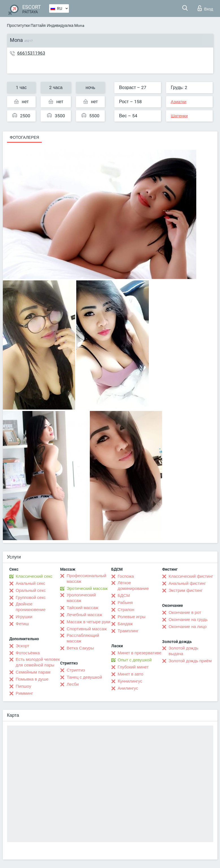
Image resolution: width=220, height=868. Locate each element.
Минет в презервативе (140, 653)
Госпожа (126, 576)
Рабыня (125, 603)
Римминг (24, 693)
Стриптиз (76, 670)
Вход (205, 8)
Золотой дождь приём (190, 661)
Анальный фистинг (187, 583)
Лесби (73, 684)
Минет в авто (131, 674)
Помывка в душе (32, 679)
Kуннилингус (130, 681)
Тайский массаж (82, 608)
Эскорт (23, 646)
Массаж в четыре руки (89, 622)
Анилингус (128, 688)
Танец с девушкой (84, 677)
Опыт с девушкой (135, 660)
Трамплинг (128, 631)
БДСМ (124, 596)
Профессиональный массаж (87, 579)
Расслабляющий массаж (83, 638)
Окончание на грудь (188, 620)
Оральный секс (31, 590)
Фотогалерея (25, 137)
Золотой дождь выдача (183, 651)
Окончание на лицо (188, 627)
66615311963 (31, 53)
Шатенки (179, 116)
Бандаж (125, 624)
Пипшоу (24, 686)
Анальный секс (31, 583)
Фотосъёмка (28, 653)
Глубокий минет (133, 667)
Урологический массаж (81, 598)
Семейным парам (33, 672)
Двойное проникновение (31, 607)
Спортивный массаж (87, 629)
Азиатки (179, 102)
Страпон (126, 610)
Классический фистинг (191, 576)
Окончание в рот (185, 612)
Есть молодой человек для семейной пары (38, 662)
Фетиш (22, 624)
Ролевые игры (132, 617)
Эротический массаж (87, 588)
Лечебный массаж (84, 615)
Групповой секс (31, 598)
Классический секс (34, 576)
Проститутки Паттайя (26, 25)
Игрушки (24, 617)
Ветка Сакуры (80, 648)
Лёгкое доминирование (133, 586)
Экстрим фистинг (186, 590)
